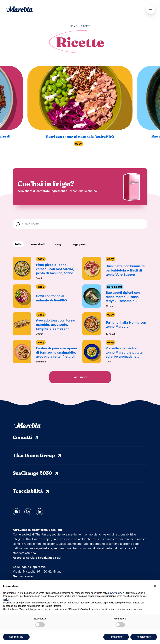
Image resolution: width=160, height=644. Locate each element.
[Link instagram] (28, 512)
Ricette (86, 26)
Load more (80, 377)
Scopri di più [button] (16, 637)
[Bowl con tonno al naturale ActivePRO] (80, 98)
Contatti (26, 438)
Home (73, 26)
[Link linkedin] (39, 512)
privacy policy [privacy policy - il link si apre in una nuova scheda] (115, 593)
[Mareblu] (19, 9)
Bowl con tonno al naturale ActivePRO (80, 137)
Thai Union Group (37, 456)
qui (59, 558)
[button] (155, 586)
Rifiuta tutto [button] (116, 637)
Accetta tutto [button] (144, 637)
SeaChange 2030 (36, 473)
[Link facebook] (16, 512)
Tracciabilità (31, 491)
